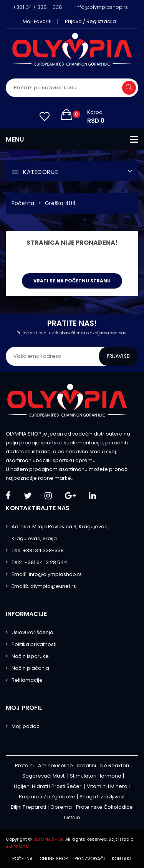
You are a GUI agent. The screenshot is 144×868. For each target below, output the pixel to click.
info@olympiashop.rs (102, 7)
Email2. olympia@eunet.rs (44, 586)
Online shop (54, 859)
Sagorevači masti (44, 776)
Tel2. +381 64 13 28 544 (39, 562)
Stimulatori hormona (96, 776)
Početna (23, 203)
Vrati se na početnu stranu (72, 281)
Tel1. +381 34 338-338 (38, 550)
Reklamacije (27, 680)
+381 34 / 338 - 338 (37, 7)
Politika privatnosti (34, 644)
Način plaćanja (30, 668)
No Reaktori (115, 765)
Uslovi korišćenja (32, 632)
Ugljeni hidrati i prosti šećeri (48, 786)
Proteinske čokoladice (104, 807)
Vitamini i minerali (108, 786)
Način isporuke (30, 656)
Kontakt (122, 859)
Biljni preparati (28, 807)
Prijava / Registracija (90, 21)
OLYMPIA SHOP (48, 839)
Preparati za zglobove (47, 797)
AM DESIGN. (18, 847)
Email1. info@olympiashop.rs (47, 574)
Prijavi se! (119, 356)
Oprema (61, 807)
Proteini (24, 765)
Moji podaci (26, 726)
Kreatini (87, 765)
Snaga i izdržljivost (102, 797)
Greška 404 (60, 203)
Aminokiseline (55, 765)
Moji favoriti (37, 21)
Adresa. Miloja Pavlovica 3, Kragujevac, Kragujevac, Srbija (60, 532)
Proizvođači (90, 859)
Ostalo (72, 817)
